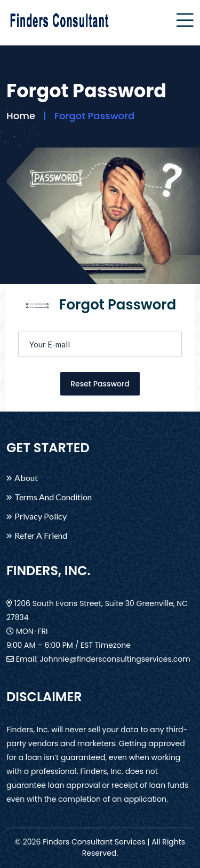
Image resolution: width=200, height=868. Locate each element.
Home (21, 116)
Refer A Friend (41, 536)
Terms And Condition (53, 497)
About (26, 478)
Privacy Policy (41, 516)
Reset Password (100, 384)
